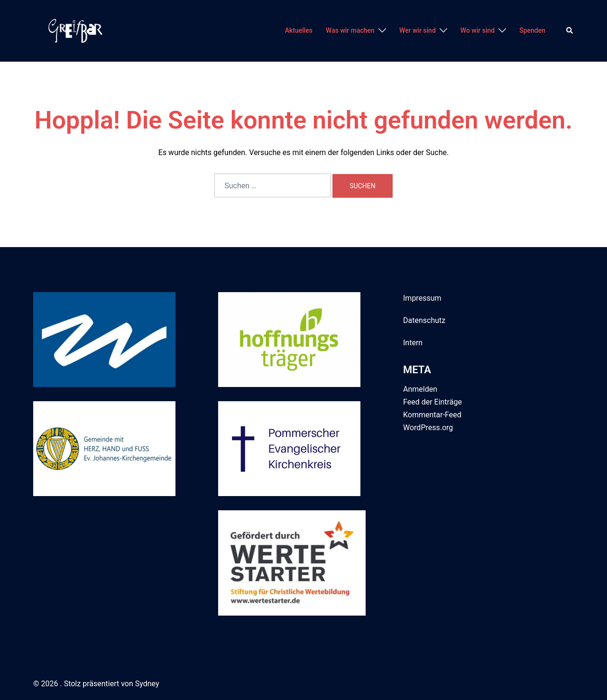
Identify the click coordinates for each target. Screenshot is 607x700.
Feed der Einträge (432, 402)
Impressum (422, 298)
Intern (413, 343)
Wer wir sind (418, 30)
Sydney (147, 684)
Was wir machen (350, 30)
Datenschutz (424, 320)
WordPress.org (428, 428)
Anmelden (420, 389)
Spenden (532, 30)
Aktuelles (299, 30)
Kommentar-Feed (432, 415)
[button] (570, 31)
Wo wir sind (478, 30)
